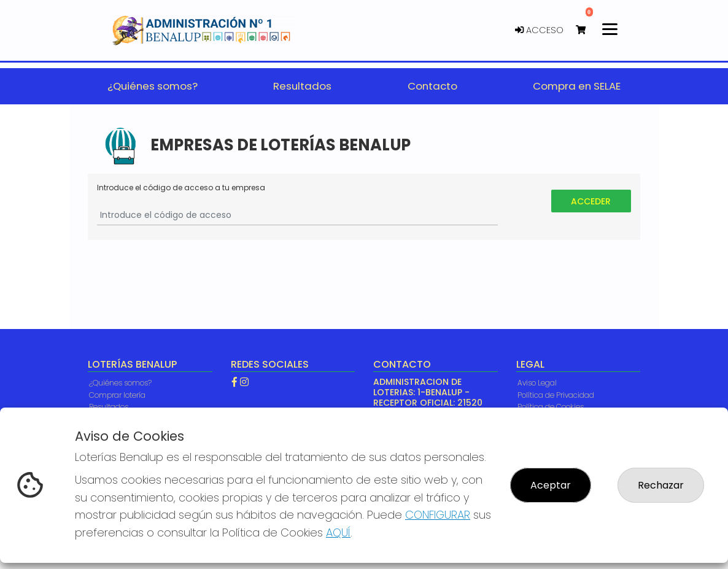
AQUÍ (338, 532)
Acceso (539, 30)
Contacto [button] (432, 86)
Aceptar (551, 485)
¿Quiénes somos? (120, 383)
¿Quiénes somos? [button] (153, 86)
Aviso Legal (537, 383)
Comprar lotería (117, 395)
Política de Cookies (551, 407)
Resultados (109, 407)
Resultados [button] (302, 86)
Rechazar (661, 485)
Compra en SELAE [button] (577, 86)
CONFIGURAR (438, 515)
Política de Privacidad (556, 395)
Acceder (591, 201)
